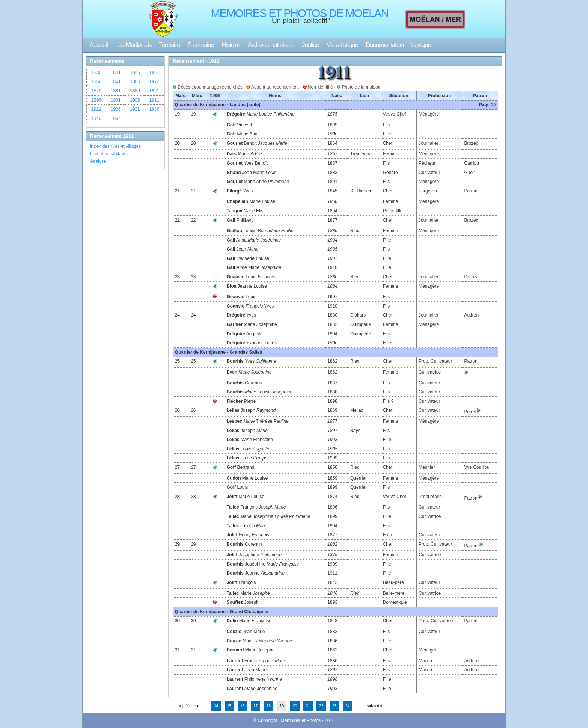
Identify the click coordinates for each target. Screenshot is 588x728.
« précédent (189, 706)
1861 (116, 81)
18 (269, 706)
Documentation (385, 45)
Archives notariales (271, 45)
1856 (96, 81)
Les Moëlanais (133, 45)
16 (242, 706)
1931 (135, 109)
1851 (154, 72)
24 (347, 706)
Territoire (169, 45)
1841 (116, 72)
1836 (96, 72)
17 (256, 706)
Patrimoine (201, 45)
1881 (116, 91)
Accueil (99, 45)
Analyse (98, 161)
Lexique (421, 45)
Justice (310, 45)
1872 (154, 81)
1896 (96, 100)
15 (229, 706)
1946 (96, 119)
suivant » (375, 706)
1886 (135, 91)
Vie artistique (342, 45)
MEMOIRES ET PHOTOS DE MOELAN (300, 13)
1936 (154, 109)
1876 (96, 91)
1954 (116, 119)
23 (334, 706)
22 (321, 706)
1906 (135, 100)
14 (216, 706)
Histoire (231, 45)
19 (282, 706)
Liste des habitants (109, 154)
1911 (154, 100)
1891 (154, 91)
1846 (135, 72)
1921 (96, 109)
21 (308, 706)
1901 (116, 100)
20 (295, 706)
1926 (116, 109)
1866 (135, 81)
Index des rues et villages (115, 146)
